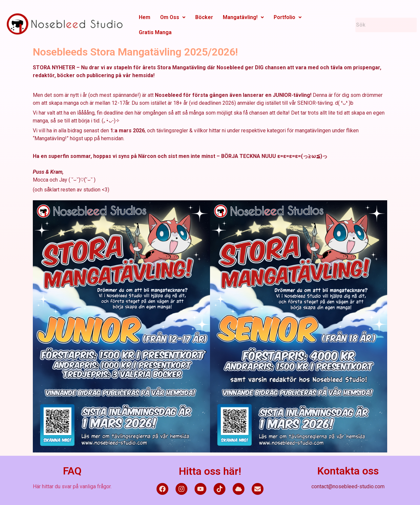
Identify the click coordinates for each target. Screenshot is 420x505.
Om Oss (173, 17)
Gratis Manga (155, 32)
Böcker (204, 17)
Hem (145, 17)
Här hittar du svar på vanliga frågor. (72, 486)
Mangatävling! (243, 17)
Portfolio (288, 17)
